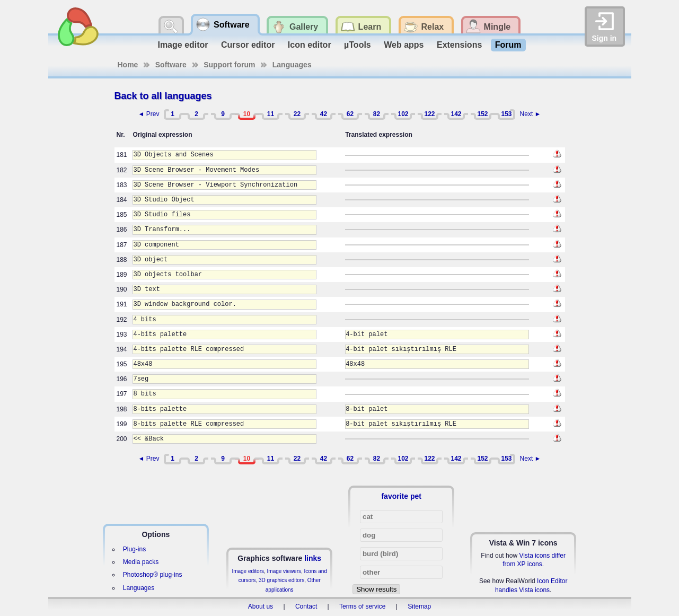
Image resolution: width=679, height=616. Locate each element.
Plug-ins (134, 549)
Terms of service (362, 606)
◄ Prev (149, 114)
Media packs (141, 562)
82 (377, 114)
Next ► (531, 114)
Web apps (404, 45)
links (313, 558)
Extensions (459, 45)
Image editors (248, 571)
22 (297, 114)
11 (271, 114)
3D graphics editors (281, 580)
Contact (306, 606)
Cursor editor (248, 45)
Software (171, 65)
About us (261, 606)
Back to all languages (163, 96)
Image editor (183, 45)
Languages (292, 65)
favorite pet (401, 496)
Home (128, 65)
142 (456, 114)
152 (482, 114)
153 (506, 114)
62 (350, 114)
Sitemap (419, 606)
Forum (508, 45)
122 (429, 114)
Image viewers (284, 571)
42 (324, 114)
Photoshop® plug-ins (153, 575)
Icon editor (310, 45)
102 (403, 114)
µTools (358, 45)
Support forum (229, 65)
